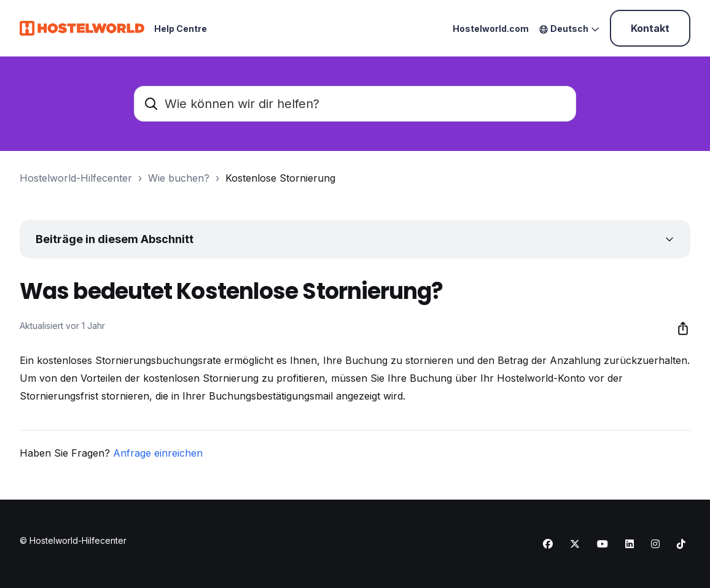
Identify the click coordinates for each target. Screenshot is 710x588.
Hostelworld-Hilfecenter (76, 178)
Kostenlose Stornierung (280, 178)
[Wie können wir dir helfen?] (355, 104)
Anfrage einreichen (158, 453)
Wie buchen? (179, 178)
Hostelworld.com (491, 29)
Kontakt (650, 28)
